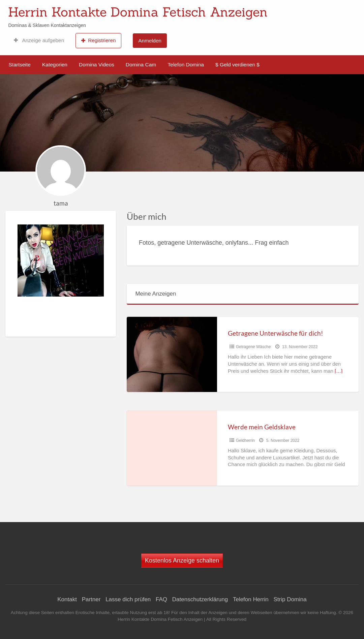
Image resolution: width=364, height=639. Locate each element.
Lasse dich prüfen (128, 599)
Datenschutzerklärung (200, 599)
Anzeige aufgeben (39, 40)
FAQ (161, 599)
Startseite (20, 65)
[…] (339, 371)
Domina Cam (141, 65)
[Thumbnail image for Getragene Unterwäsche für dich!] (172, 354)
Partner (91, 599)
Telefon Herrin (251, 599)
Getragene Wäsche (253, 347)
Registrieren (99, 40)
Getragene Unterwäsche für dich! (276, 333)
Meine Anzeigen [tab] (156, 294)
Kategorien (55, 65)
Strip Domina (290, 599)
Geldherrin (245, 440)
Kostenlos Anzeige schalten (182, 560)
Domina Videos (97, 65)
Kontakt (67, 599)
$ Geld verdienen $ (237, 65)
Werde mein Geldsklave (262, 427)
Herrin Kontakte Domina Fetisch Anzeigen (138, 12)
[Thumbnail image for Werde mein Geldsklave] (172, 448)
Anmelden (150, 41)
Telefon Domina (186, 65)
